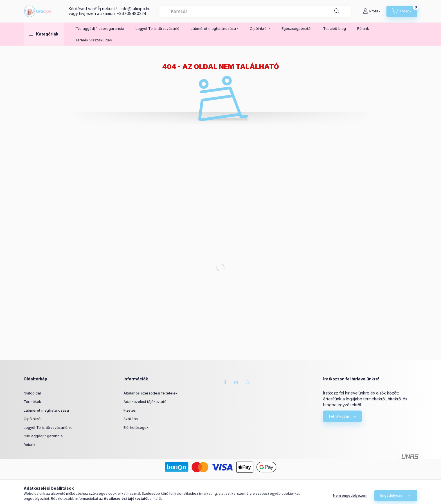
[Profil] (372, 11)
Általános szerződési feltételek (150, 393)
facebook (225, 382)
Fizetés (130, 410)
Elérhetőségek (136, 427)
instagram (236, 382)
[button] (44, 34)
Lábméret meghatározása (46, 410)
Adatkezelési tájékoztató (145, 402)
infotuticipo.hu (136, 9)
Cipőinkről (32, 419)
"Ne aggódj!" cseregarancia (100, 28)
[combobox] (255, 11)
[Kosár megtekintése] (402, 11)
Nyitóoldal (32, 393)
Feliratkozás (339, 416)
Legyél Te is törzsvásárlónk (48, 427)
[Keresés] (337, 11)
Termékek (32, 402)
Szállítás (131, 419)
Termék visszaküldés (94, 40)
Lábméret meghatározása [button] (213, 28)
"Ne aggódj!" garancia (43, 436)
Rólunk (363, 28)
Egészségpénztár (297, 28)
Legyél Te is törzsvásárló (157, 28)
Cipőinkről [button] (259, 28)
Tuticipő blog (335, 28)
